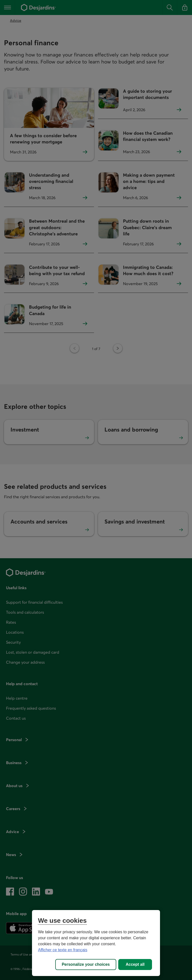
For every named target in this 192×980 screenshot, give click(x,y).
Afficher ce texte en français (63, 950)
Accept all (135, 964)
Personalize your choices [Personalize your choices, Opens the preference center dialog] (86, 964)
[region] (96, 943)
